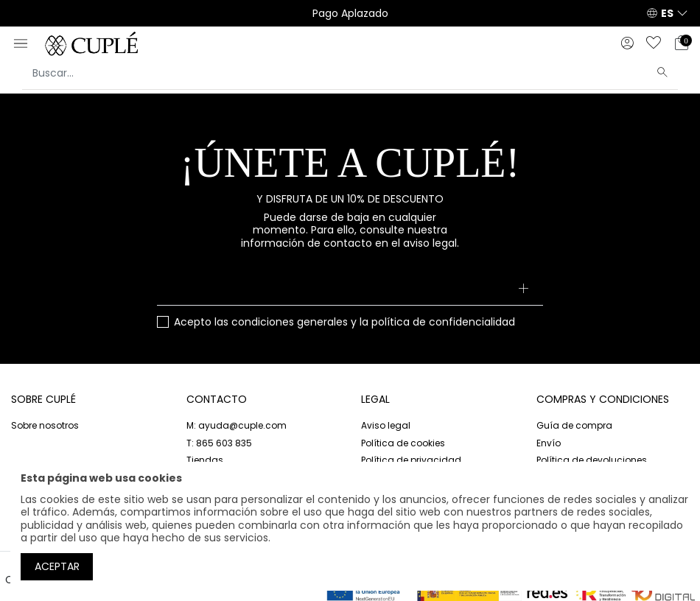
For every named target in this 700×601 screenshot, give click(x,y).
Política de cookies (403, 443)
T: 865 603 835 (219, 443)
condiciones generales (290, 322)
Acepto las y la (344, 323)
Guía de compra (574, 425)
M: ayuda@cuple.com (237, 425)
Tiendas (205, 460)
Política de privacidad (411, 460)
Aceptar (57, 566)
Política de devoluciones (592, 460)
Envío (549, 443)
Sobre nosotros (45, 425)
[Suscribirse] (523, 289)
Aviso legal (386, 425)
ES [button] (667, 13)
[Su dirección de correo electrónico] (350, 289)
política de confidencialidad (443, 322)
